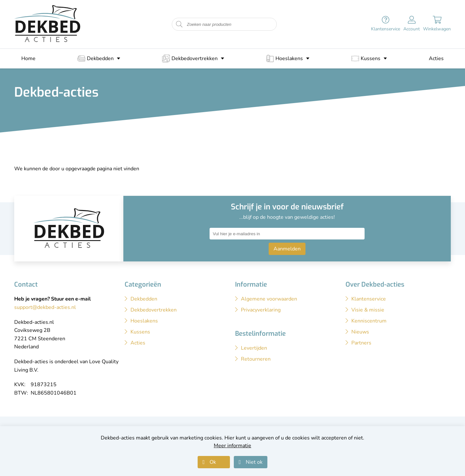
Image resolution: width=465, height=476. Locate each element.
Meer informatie (232, 446)
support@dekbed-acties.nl (45, 307)
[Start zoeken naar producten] (179, 24)
